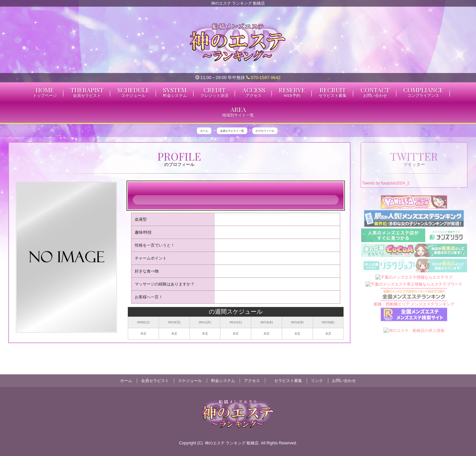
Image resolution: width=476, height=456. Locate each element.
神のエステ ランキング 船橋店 (232, 443)
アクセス (252, 381)
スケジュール (190, 381)
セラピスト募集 (288, 381)
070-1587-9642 (263, 77)
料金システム (223, 381)
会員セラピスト (155, 381)
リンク (317, 381)
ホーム (126, 381)
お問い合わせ (344, 381)
